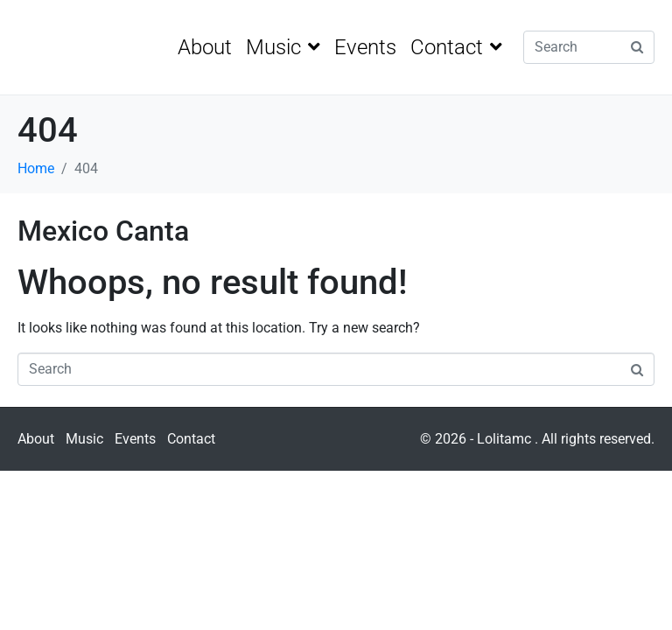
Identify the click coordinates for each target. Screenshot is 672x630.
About (205, 47)
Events (365, 47)
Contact (456, 47)
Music (283, 47)
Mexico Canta (103, 231)
